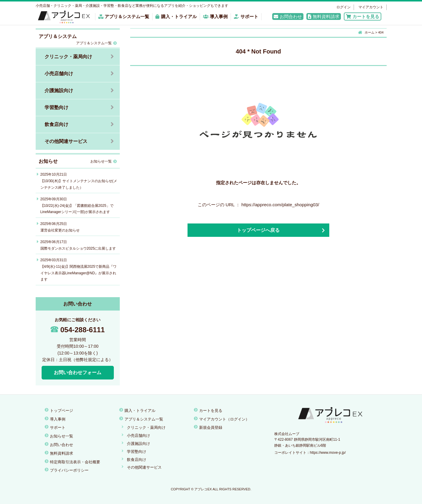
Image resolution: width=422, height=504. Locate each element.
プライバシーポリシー (69, 470)
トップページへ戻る (258, 230)
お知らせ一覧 (104, 161)
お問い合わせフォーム (78, 373)
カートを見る (363, 16)
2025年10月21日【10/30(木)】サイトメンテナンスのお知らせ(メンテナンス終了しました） (79, 181)
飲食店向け (56, 124)
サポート (246, 16)
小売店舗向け (59, 74)
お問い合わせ (62, 445)
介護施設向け (59, 90)
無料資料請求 (324, 16)
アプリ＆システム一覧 (124, 16)
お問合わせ (288, 16)
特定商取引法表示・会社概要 (75, 462)
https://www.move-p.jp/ (328, 453)
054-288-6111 (78, 330)
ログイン (344, 7)
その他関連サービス (66, 141)
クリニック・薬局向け (68, 57)
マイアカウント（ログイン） (224, 419)
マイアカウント (371, 7)
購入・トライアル (176, 16)
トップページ (62, 411)
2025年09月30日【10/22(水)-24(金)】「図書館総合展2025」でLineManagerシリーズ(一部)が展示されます (77, 205)
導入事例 (215, 16)
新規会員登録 (211, 427)
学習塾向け (56, 107)
